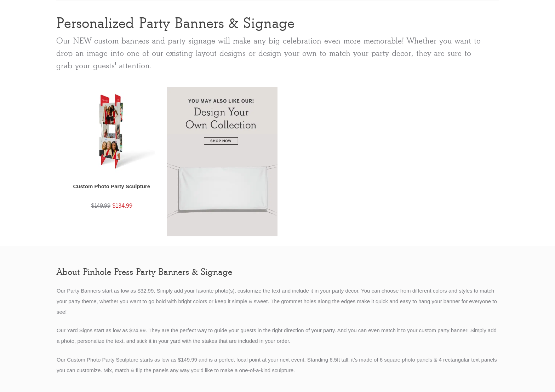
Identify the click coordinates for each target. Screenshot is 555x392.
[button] (112, 155)
